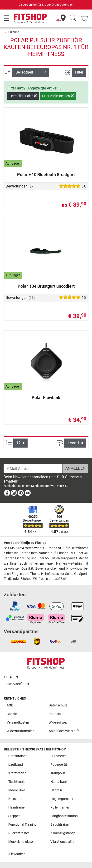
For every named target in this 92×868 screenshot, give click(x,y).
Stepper (14, 816)
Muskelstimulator (21, 842)
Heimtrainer (17, 807)
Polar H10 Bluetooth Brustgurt (46, 175)
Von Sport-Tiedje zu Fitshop (25, 543)
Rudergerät (59, 765)
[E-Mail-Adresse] (33, 469)
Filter (79, 72)
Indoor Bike (17, 790)
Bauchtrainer (60, 825)
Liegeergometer (62, 799)
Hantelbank (59, 782)
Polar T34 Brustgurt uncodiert (46, 286)
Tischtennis (17, 782)
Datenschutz (58, 705)
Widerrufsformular (20, 731)
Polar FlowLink (46, 397)
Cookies (12, 714)
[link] (7, 494)
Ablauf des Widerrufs (64, 731)
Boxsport (15, 799)
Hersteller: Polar (23, 96)
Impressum (57, 714)
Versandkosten (18, 723)
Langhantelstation (64, 816)
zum (17, 684)
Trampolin (58, 773)
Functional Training (22, 825)
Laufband (16, 765)
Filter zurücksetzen (58, 96)
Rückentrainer (19, 833)
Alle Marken (17, 854)
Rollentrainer (60, 807)
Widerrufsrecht (60, 723)
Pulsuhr (13, 32)
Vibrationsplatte (62, 842)
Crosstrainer (17, 756)
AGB (10, 705)
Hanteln (56, 790)
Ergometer (58, 756)
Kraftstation (17, 773)
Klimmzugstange (63, 833)
